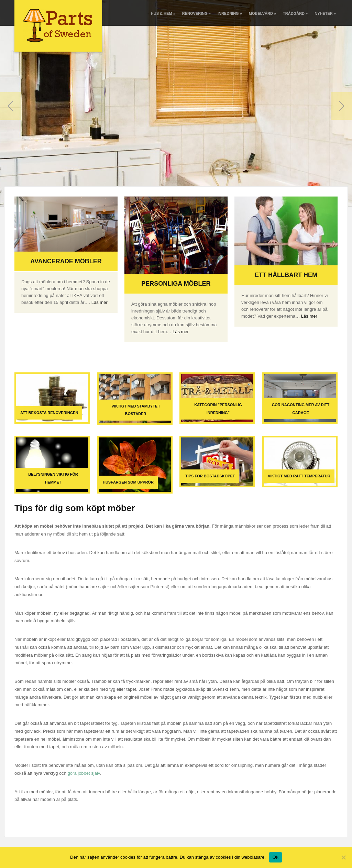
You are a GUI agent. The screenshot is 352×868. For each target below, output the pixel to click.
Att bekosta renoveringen (49, 413)
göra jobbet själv (84, 773)
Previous (10, 106)
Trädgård (295, 13)
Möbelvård (262, 13)
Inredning (230, 13)
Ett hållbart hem (286, 275)
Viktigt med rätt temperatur (299, 476)
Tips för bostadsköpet (210, 476)
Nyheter (325, 13)
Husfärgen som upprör (128, 482)
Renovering (196, 13)
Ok (276, 857)
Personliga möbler (176, 284)
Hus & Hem (163, 13)
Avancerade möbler (66, 261)
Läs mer (100, 302)
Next (342, 106)
